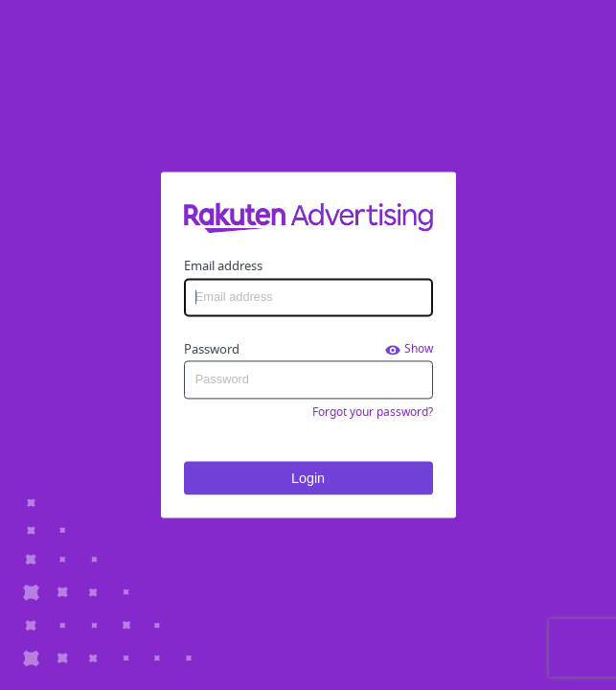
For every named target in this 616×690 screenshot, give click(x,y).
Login (308, 478)
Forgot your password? (373, 412)
